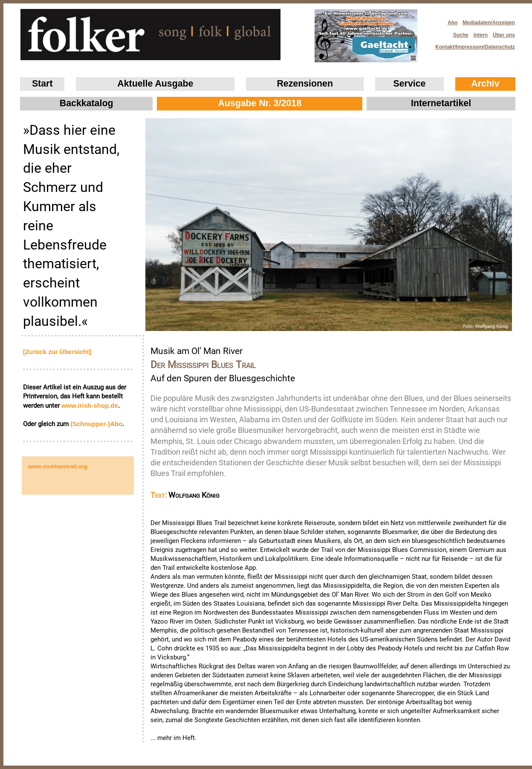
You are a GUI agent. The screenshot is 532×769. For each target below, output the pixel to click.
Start (42, 84)
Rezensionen (305, 84)
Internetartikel (441, 103)
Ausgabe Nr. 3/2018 (260, 103)
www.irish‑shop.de (90, 405)
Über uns (504, 35)
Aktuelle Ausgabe (155, 84)
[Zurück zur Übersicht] (57, 352)
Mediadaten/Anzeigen (489, 23)
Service (410, 84)
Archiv (485, 84)
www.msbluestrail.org (58, 466)
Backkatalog (87, 103)
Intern (481, 35)
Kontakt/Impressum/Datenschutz (472, 45)
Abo (452, 23)
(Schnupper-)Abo (96, 424)
